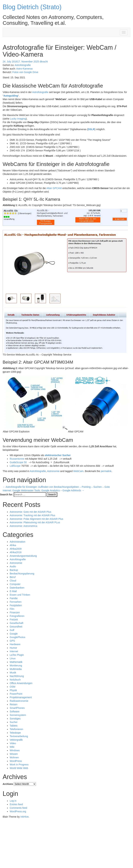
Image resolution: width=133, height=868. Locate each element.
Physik (13, 690)
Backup (14, 570)
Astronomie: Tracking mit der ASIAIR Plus (32, 515)
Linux (13, 658)
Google (14, 634)
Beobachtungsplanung (22, 574)
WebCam (78, 471)
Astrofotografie (23, 65)
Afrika (13, 545)
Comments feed (18, 808)
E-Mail (13, 591)
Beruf (13, 577)
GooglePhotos (18, 637)
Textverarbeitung (19, 736)
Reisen (14, 704)
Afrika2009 (16, 549)
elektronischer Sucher (58, 455)
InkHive (25, 817)
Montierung (16, 666)
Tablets (14, 726)
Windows (15, 750)
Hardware (15, 644)
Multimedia (16, 669)
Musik (13, 673)
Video (13, 743)
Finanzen (15, 612)
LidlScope (15, 466)
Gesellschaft (16, 623)
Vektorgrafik (16, 740)
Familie (14, 598)
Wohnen (14, 757)
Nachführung (17, 676)
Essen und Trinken (20, 595)
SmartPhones (17, 708)
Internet (14, 651)
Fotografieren (17, 616)
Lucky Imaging (18, 119)
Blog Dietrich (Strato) (32, 7)
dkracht (44, 62)
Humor (13, 648)
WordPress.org (18, 811)
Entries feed (16, 804)
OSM (13, 687)
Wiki (12, 747)
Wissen (14, 754)
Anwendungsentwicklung (23, 556)
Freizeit (14, 620)
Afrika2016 (16, 552)
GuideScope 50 (18, 462)
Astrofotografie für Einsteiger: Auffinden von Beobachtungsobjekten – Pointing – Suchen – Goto (56, 487)
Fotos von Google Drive (25, 72)
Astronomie (53, 471)
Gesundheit (16, 627)
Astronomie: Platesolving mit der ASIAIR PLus (35, 522)
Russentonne (17, 459)
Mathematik (16, 662)
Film (12, 609)
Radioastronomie (19, 701)
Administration (18, 542)
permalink (106, 471)
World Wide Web (19, 768)
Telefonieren (16, 729)
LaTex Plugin (17, 655)
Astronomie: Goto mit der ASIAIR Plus (30, 512)
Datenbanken (17, 588)
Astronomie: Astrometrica (23, 526)
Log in (13, 801)
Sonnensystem (18, 715)
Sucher (14, 722)
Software (15, 711)
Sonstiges (15, 719)
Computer (15, 584)
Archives (8, 784)
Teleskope (15, 733)
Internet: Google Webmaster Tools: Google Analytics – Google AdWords (43, 490)
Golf (12, 630)
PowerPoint (16, 694)
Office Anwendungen (21, 683)
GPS (12, 641)
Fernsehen (16, 602)
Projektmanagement (21, 697)
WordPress (16, 761)
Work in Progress (19, 765)
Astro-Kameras (24, 69)
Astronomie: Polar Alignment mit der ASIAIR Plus (36, 519)
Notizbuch (15, 680)
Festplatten (16, 605)
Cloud (13, 581)
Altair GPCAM (54, 188)
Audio (13, 566)
